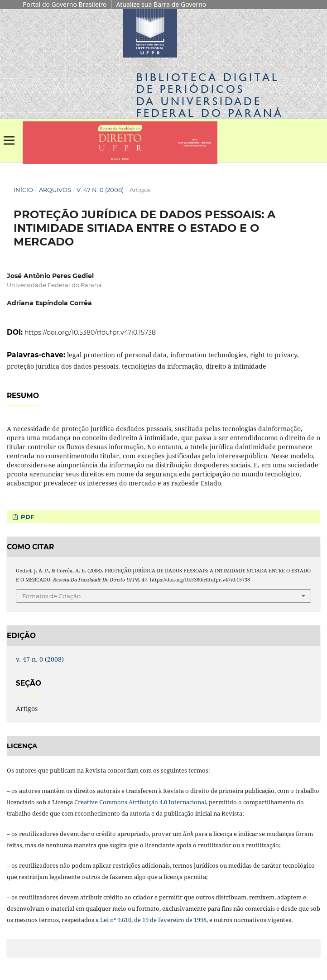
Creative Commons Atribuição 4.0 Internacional (140, 802)
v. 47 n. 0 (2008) (100, 190)
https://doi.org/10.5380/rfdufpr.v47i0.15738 (90, 332)
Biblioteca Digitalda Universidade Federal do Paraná (210, 95)
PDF (26, 517)
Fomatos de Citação (51, 596)
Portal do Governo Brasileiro (65, 4)
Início (23, 190)
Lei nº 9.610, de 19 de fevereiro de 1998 (153, 920)
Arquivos (55, 190)
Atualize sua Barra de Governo (161, 4)
